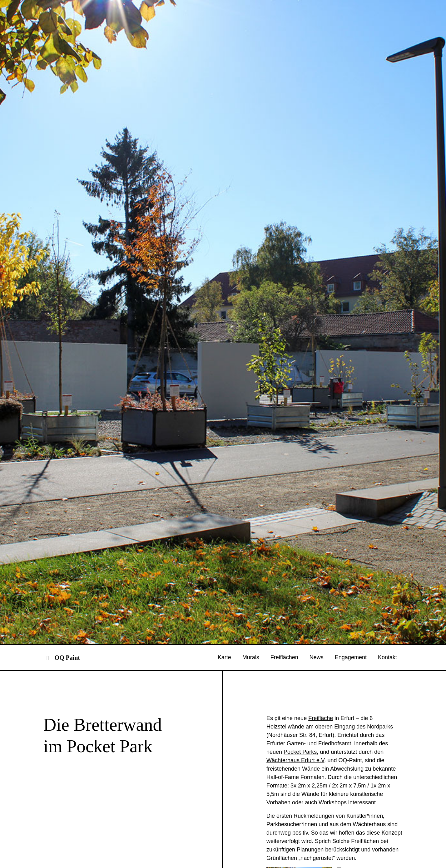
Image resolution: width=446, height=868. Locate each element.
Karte (224, 696)
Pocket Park (299, 791)
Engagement (351, 696)
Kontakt (387, 696)
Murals (251, 696)
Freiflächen (284, 696)
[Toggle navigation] (48, 696)
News (317, 696)
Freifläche (321, 757)
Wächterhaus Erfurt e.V (295, 799)
